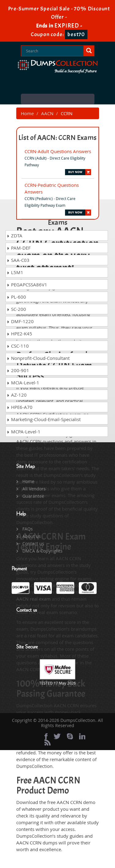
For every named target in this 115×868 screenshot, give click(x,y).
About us (32, 536)
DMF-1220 (20, 321)
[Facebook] (46, 736)
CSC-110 (18, 346)
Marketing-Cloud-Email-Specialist (44, 419)
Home (27, 113)
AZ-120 (17, 395)
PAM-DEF (19, 248)
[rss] (48, 742)
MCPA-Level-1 (24, 432)
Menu (58, 99)
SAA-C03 (18, 260)
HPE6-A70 (20, 407)
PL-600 (16, 297)
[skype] (70, 736)
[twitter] (57, 736)
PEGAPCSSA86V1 (27, 285)
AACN (47, 113)
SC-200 (16, 309)
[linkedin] (82, 736)
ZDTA (15, 236)
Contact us (33, 543)
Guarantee (33, 496)
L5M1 (15, 272)
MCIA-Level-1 (23, 383)
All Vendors (34, 489)
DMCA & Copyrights (42, 551)
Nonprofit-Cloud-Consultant (38, 358)
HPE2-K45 (19, 334)
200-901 (18, 370)
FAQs (28, 529)
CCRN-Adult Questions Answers (58, 151)
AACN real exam (33, 599)
